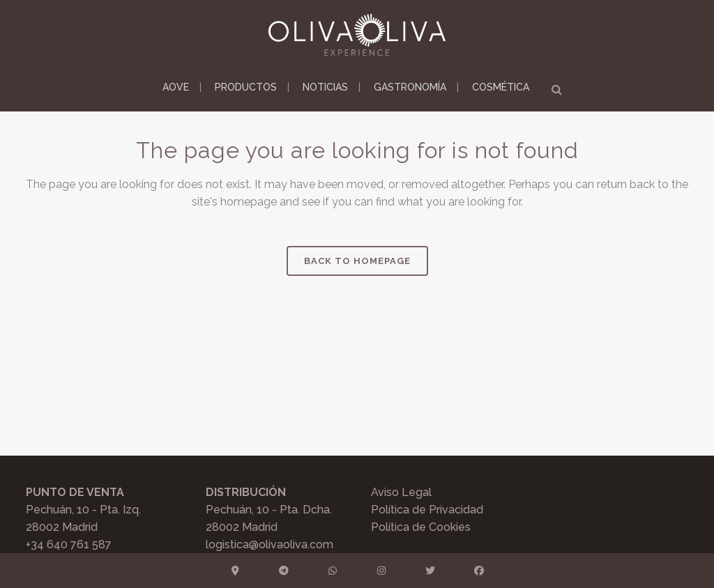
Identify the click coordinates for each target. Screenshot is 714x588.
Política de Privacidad (427, 510)
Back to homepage (357, 261)
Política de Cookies (421, 527)
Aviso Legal (401, 492)
